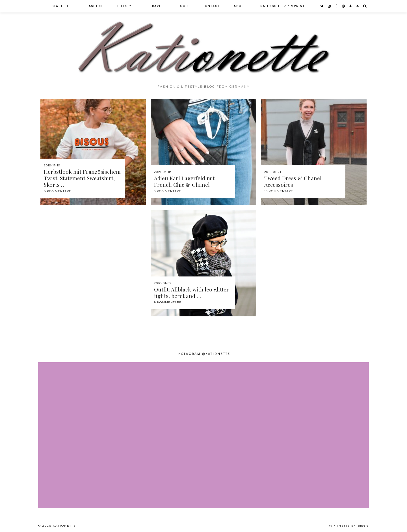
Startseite (62, 6)
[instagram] (330, 6)
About (240, 6)
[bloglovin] (351, 6)
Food (183, 6)
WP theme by (349, 526)
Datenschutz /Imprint (282, 6)
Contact (211, 6)
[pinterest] (343, 6)
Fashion (95, 6)
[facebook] (336, 6)
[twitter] (322, 6)
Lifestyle (127, 6)
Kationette (64, 526)
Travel (157, 6)
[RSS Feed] (358, 6)
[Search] (365, 6)
